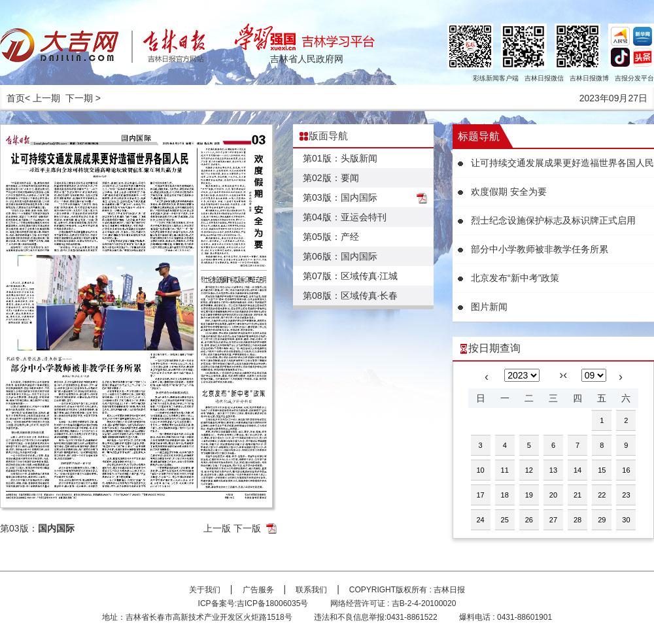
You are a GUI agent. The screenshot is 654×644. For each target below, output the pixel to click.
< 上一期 (43, 98)
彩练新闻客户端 (496, 78)
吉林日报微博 (589, 78)
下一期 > (83, 98)
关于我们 (205, 590)
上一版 (217, 528)
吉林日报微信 (544, 78)
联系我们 (311, 590)
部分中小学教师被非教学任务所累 (540, 249)
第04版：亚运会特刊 (345, 217)
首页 (16, 98)
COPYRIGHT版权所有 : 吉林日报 (407, 590)
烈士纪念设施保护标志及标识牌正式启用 (553, 220)
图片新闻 (489, 307)
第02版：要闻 (331, 178)
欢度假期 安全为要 (509, 192)
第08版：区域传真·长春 (350, 296)
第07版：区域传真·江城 (350, 276)
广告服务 (258, 590)
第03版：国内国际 (340, 197)
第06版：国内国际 (340, 256)
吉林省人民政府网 (307, 59)
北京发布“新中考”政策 (515, 278)
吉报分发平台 (634, 78)
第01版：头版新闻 (340, 158)
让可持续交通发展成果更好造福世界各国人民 (562, 163)
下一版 (247, 528)
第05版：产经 (331, 237)
